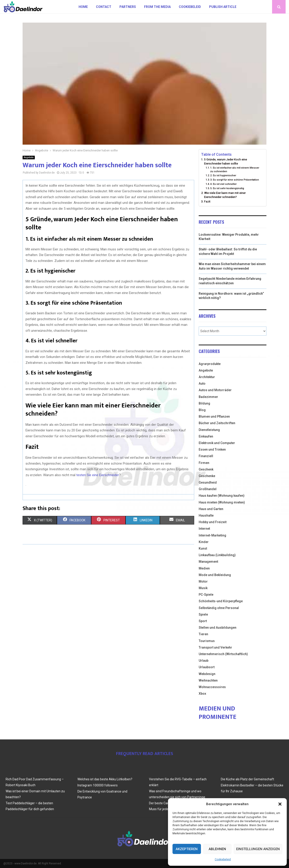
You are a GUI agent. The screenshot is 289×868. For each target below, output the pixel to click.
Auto (202, 383)
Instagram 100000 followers (98, 785)
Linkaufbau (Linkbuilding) (217, 555)
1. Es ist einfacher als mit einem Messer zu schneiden (235, 169)
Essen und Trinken (212, 449)
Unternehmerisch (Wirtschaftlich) (223, 654)
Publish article (223, 7)
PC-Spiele (206, 595)
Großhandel (208, 489)
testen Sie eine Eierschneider (98, 475)
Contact (104, 7)
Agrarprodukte (210, 364)
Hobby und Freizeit (213, 522)
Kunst (203, 548)
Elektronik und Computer (217, 443)
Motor (203, 581)
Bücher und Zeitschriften (217, 423)
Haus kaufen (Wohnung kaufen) (222, 496)
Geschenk (206, 469)
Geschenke (207, 476)
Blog (202, 410)
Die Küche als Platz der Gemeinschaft (247, 779)
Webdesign (207, 674)
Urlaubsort (207, 667)
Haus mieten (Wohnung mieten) (222, 502)
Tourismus (207, 641)
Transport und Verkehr (215, 647)
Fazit (207, 201)
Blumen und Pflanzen (214, 416)
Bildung (204, 403)
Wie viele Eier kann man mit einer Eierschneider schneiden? (225, 195)
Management (208, 562)
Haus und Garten (211, 509)
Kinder (204, 542)
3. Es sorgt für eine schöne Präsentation (235, 180)
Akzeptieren (187, 849)
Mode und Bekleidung (215, 575)
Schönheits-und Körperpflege (221, 601)
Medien (204, 568)
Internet (204, 529)
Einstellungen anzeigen (258, 849)
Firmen (204, 463)
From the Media (157, 7)
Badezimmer (208, 397)
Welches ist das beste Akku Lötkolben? (105, 779)
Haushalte (206, 515)
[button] (280, 804)
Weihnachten (208, 680)
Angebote (29, 157)
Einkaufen (206, 436)
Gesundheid (208, 482)
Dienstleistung (209, 430)
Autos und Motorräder (215, 390)
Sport (203, 621)
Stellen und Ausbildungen (218, 628)
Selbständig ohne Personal (219, 608)
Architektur (207, 377)
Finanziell (206, 456)
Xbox (202, 694)
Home (83, 7)
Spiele (203, 614)
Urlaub (204, 661)
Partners (128, 7)
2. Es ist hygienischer (223, 175)
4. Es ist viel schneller (223, 184)
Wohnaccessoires (212, 687)
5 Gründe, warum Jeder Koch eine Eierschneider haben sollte (226, 161)
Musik (203, 588)
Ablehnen (217, 849)
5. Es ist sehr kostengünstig (227, 188)
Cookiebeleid (223, 859)
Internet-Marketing (212, 535)
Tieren (203, 634)
